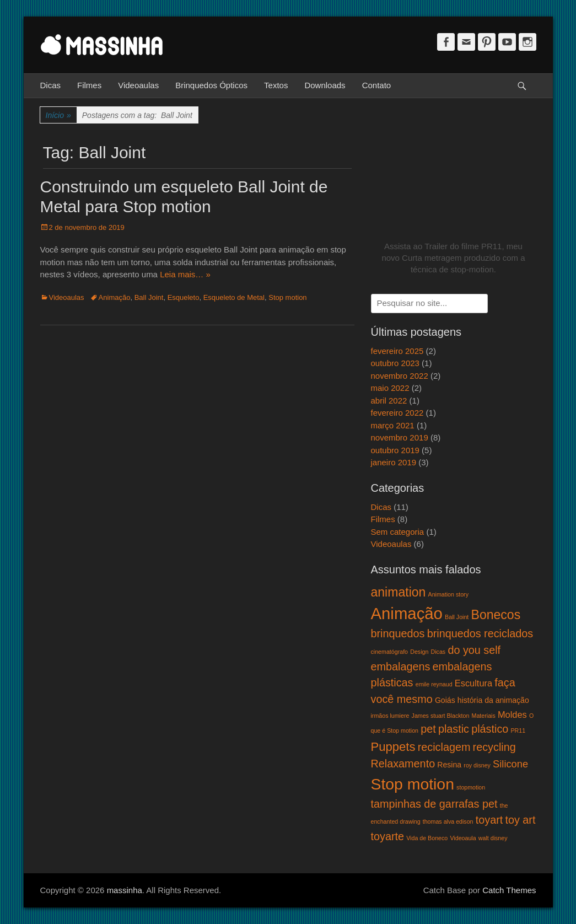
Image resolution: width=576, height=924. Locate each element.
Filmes (89, 85)
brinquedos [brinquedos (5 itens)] (398, 633)
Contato (377, 85)
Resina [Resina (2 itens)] (449, 765)
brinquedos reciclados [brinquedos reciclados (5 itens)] (480, 633)
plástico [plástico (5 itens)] (490, 729)
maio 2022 (390, 388)
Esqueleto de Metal (234, 297)
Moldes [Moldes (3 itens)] (512, 715)
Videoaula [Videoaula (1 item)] (463, 838)
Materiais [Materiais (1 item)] (484, 716)
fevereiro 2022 (397, 413)
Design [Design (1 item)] (419, 652)
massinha (125, 890)
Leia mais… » (185, 274)
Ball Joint (149, 297)
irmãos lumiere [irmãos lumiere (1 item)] (390, 716)
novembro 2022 (400, 376)
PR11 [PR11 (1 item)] (518, 730)
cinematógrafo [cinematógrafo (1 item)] (390, 652)
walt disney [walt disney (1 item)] (493, 838)
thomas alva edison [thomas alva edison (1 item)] (448, 821)
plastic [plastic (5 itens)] (454, 729)
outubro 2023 (395, 363)
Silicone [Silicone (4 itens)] (510, 764)
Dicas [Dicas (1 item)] (438, 652)
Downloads (325, 85)
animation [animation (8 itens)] (399, 592)
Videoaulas (138, 85)
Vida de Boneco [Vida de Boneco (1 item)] (427, 838)
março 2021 (393, 425)
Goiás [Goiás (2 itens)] (445, 700)
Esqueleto (184, 297)
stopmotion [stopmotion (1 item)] (471, 787)
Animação (115, 297)
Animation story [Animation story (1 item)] (448, 594)
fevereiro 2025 (397, 351)
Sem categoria (398, 532)
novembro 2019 (400, 437)
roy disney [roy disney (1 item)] (477, 765)
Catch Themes (509, 890)
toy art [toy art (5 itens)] (520, 820)
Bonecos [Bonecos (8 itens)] (496, 615)
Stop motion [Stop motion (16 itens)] (413, 784)
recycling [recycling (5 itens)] (494, 747)
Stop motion (287, 297)
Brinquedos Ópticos (211, 85)
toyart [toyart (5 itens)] (489, 820)
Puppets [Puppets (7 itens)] (393, 747)
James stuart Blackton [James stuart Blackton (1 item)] (441, 716)
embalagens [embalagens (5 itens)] (401, 667)
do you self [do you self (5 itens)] (474, 650)
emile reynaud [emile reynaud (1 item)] (434, 684)
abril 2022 (389, 401)
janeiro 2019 (394, 462)
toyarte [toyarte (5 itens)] (388, 836)
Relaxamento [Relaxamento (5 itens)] (403, 764)
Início (58, 115)
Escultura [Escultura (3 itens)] (473, 683)
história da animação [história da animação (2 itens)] (493, 700)
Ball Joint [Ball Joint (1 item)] (457, 617)
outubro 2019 (395, 450)
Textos (276, 85)
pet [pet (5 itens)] (428, 729)
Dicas (51, 85)
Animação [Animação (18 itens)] (407, 613)
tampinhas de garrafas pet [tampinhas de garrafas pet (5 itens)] (434, 804)
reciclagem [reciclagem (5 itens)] (444, 747)
